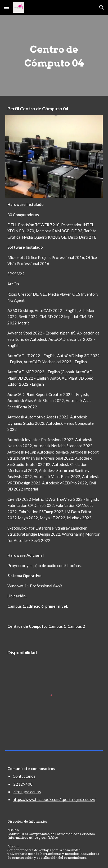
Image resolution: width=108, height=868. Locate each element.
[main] (54, 55)
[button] (6, 7)
